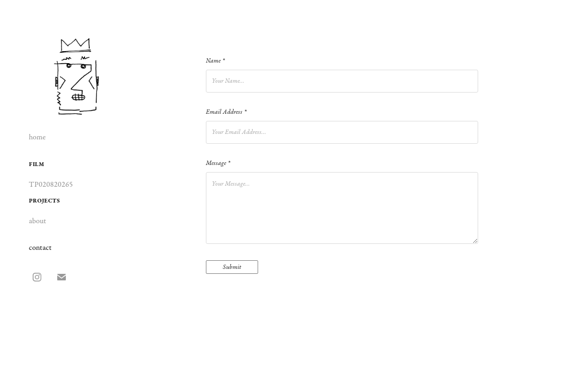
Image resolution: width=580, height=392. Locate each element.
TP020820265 (51, 185)
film (36, 164)
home (37, 137)
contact (40, 248)
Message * (218, 163)
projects (44, 201)
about (38, 221)
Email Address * (226, 112)
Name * (215, 61)
